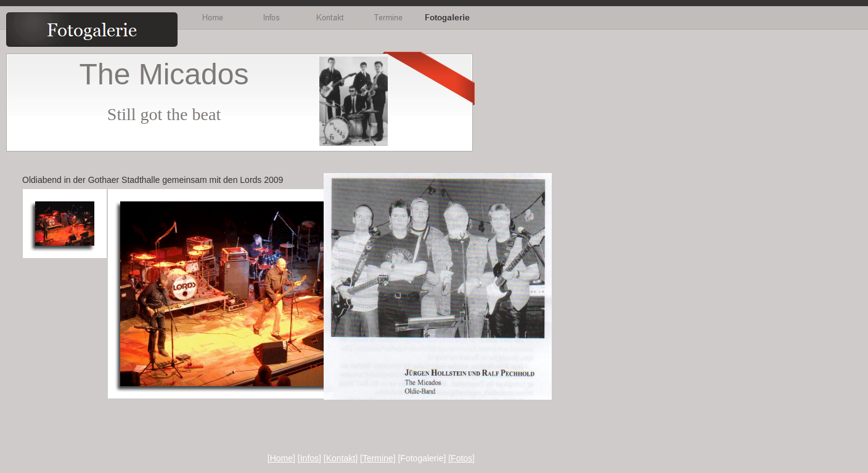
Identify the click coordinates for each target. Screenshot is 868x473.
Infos (309, 458)
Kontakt (341, 458)
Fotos (461, 458)
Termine (378, 458)
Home (281, 458)
